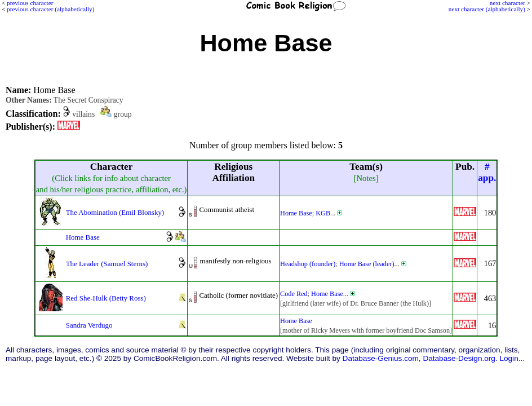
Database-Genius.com (381, 358)
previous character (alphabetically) (50, 9)
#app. (487, 172)
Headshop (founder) (308, 264)
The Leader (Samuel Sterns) (107, 264)
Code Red (294, 294)
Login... (512, 358)
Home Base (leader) (367, 264)
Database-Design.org (459, 358)
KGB (323, 213)
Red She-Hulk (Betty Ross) (106, 298)
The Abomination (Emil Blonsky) (115, 212)
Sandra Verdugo (89, 325)
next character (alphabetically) (487, 9)
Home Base (296, 213)
